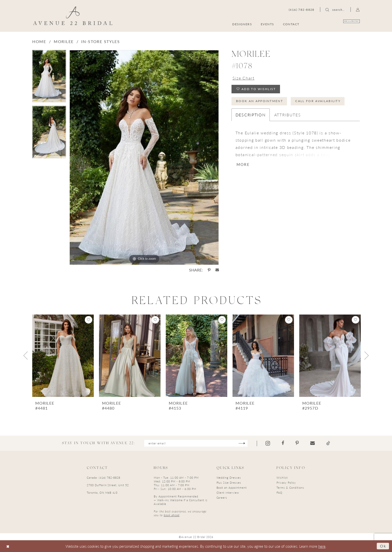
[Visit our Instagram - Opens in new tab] (268, 443)
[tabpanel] (49, 78)
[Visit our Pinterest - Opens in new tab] (297, 443)
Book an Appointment (259, 101)
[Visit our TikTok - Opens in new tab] (328, 443)
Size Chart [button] (243, 78)
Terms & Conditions (290, 488)
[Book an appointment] (336, 24)
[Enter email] (196, 443)
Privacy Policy (286, 483)
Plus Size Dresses (229, 483)
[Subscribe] (242, 443)
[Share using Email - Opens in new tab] (217, 270)
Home (39, 41)
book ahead (172, 515)
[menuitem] (336, 24)
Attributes (288, 115)
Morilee (64, 41)
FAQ (279, 493)
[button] (358, 10)
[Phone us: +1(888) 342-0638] (302, 10)
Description (251, 115)
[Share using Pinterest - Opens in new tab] (209, 270)
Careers (222, 498)
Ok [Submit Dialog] (383, 546)
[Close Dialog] (8, 546)
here (322, 546)
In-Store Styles (101, 41)
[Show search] (335, 10)
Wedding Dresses (229, 478)
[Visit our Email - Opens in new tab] (312, 443)
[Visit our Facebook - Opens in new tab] (283, 443)
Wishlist (282, 478)
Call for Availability (318, 101)
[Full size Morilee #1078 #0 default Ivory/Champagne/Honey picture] (144, 158)
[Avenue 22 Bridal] (73, 16)
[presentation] (63, 356)
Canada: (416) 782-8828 (103, 478)
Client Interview (228, 493)
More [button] (243, 164)
